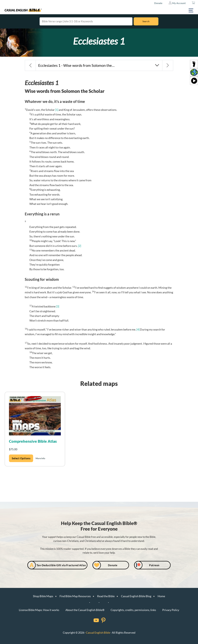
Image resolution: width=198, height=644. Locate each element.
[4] (138, 329)
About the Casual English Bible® (85, 610)
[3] (58, 306)
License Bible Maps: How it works (39, 610)
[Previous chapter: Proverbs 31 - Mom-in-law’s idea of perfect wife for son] (30, 65)
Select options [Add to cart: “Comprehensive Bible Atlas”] (21, 458)
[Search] (146, 21)
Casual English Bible (98, 633)
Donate (158, 3)
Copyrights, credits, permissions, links (133, 610)
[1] (57, 110)
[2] (80, 246)
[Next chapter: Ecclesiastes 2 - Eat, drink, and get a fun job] (168, 65)
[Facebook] (92, 620)
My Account (177, 3)
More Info (40, 458)
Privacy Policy (171, 610)
